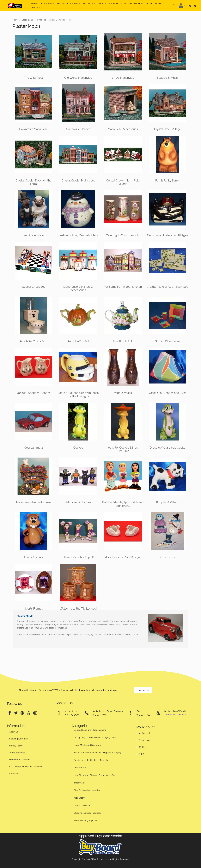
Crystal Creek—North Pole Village (123, 182)
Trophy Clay (80, 783)
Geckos (78, 448)
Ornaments (168, 557)
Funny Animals (34, 557)
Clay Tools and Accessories (87, 790)
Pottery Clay (80, 768)
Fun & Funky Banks (167, 181)
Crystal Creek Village (167, 129)
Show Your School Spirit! (78, 557)
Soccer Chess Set (33, 287)
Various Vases (123, 393)
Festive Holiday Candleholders (78, 235)
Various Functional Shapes (34, 393)
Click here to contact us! (176, 715)
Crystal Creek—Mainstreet (78, 181)
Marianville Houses (78, 129)
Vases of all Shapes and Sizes (167, 393)
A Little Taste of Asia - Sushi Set (167, 287)
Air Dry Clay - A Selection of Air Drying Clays (95, 738)
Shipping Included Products (87, 813)
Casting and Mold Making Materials (38, 20)
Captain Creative (82, 805)
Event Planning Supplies (85, 820)
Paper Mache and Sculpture (87, 745)
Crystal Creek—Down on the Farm (33, 182)
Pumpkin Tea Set (78, 341)
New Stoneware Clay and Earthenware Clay (95, 775)
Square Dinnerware (168, 341)
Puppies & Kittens (167, 502)
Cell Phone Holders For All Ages (168, 235)
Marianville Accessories (123, 129)
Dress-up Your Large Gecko (167, 448)
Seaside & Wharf (168, 78)
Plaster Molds (65, 20)
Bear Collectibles (33, 235)
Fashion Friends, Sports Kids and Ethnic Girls (123, 504)
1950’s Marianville (123, 78)
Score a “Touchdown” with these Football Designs (78, 395)
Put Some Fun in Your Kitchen (123, 287)
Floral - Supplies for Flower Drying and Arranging (97, 753)
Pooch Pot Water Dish (33, 341)
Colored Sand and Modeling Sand (90, 730)
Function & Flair (123, 341)
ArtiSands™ (79, 798)
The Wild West (33, 78)
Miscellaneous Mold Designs (123, 557)
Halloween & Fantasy (78, 502)
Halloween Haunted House (34, 502)
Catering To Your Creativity (123, 235)
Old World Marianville (78, 78)
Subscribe (143, 690)
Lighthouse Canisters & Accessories (78, 288)
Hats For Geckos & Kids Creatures (123, 449)
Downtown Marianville (33, 129)
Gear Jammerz (33, 448)
